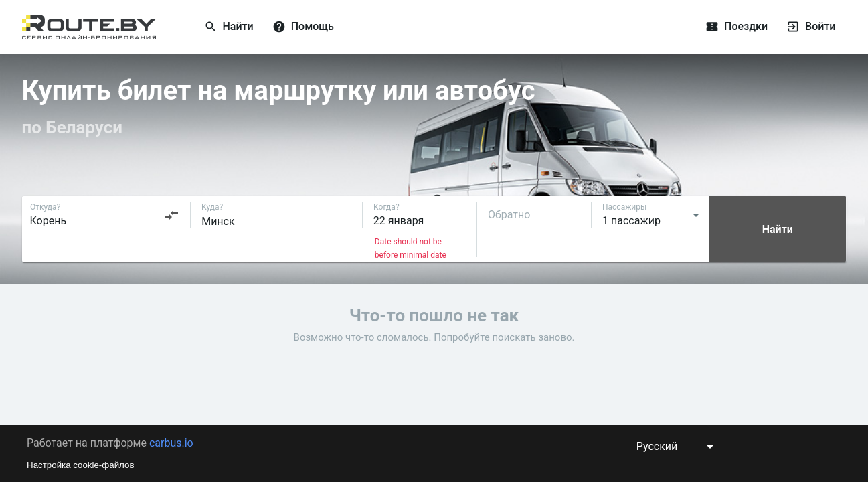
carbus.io (171, 443)
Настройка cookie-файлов (81, 465)
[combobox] (105, 215)
